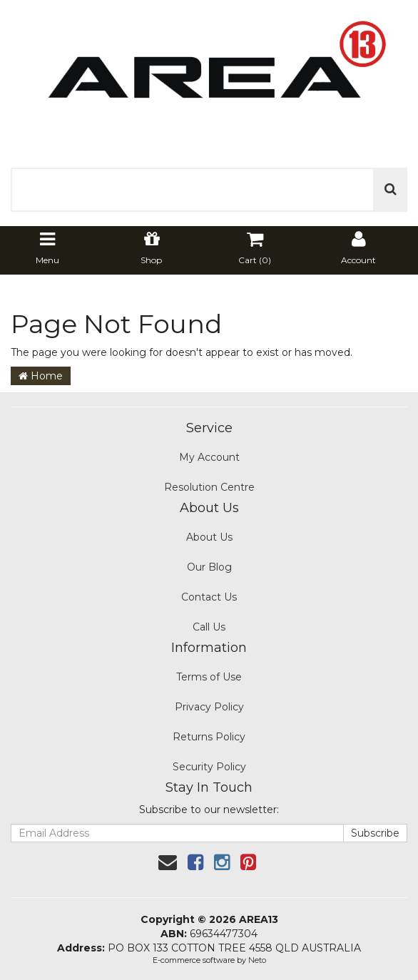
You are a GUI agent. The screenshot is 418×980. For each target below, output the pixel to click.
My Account (209, 457)
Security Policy (209, 767)
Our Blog (209, 567)
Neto (257, 960)
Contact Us (209, 597)
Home (41, 376)
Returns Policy (209, 737)
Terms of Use (209, 677)
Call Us (209, 627)
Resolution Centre (209, 487)
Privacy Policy (209, 707)
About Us (209, 537)
